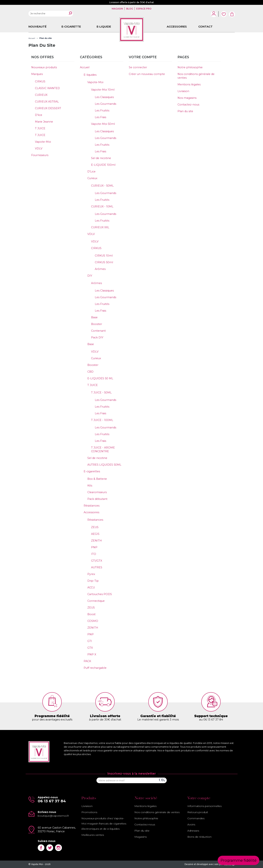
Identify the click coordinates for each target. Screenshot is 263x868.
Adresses (193, 831)
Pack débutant (97, 499)
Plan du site (185, 111)
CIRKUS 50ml (104, 262)
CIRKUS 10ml (104, 256)
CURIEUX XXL (100, 227)
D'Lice (91, 172)
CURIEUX (41, 95)
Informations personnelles (204, 806)
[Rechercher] (51, 14)
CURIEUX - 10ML (102, 206)
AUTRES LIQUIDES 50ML (104, 465)
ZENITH (96, 541)
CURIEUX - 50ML (102, 186)
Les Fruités (102, 110)
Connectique (96, 601)
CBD (90, 372)
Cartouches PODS (100, 594)
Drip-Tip (93, 581)
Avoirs (191, 824)
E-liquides (90, 75)
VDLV (39, 148)
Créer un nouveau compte (147, 74)
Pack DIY (97, 337)
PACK (87, 661)
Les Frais (100, 117)
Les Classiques (104, 97)
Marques (37, 74)
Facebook (41, 848)
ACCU (91, 587)
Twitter (50, 848)
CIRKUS (40, 81)
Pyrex (91, 574)
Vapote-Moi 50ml (103, 124)
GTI (90, 641)
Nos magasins (187, 98)
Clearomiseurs (97, 492)
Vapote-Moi (43, 142)
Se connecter (138, 67)
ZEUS (95, 527)
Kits (90, 486)
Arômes (100, 269)
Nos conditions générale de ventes (157, 812)
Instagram (58, 848)
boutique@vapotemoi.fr (53, 816)
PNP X (92, 654)
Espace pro (144, 9)
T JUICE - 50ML (101, 393)
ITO (94, 554)
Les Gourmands (105, 104)
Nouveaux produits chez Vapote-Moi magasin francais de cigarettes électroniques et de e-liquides (104, 824)
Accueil (85, 67)
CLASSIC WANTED (47, 88)
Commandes (196, 818)
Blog (130, 9)
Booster (97, 324)
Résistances (92, 506)
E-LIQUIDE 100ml (103, 165)
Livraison (183, 91)
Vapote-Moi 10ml (103, 90)
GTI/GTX (97, 561)
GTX (90, 648)
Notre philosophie (190, 67)
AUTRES (97, 567)
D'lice (39, 115)
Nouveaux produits (44, 67)
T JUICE (40, 128)
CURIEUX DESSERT (48, 108)
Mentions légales (189, 84)
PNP (94, 547)
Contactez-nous (188, 105)
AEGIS (95, 534)
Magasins (141, 837)
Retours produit (198, 812)
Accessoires (91, 512)
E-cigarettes (92, 471)
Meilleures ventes (93, 835)
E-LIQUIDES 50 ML (100, 378)
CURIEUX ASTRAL (47, 102)
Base (94, 317)
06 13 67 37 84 (52, 801)
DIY (90, 276)
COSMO (93, 621)
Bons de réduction (199, 837)
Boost (91, 614)
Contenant (98, 331)
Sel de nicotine (101, 158)
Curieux (92, 178)
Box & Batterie (97, 479)
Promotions (89, 812)
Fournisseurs (40, 155)
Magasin (118, 9)
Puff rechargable (95, 668)
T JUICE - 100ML (102, 420)
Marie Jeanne (44, 122)
